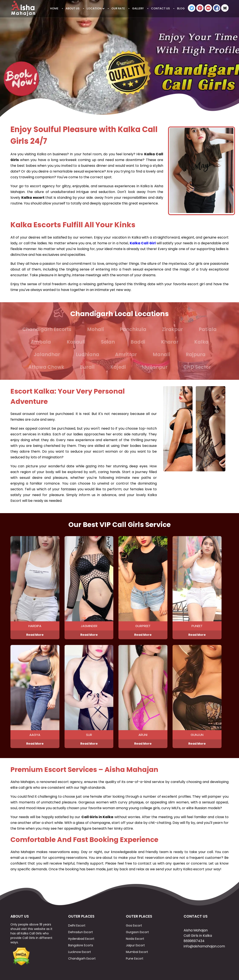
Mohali (96, 329)
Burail (87, 367)
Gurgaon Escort (137, 932)
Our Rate (118, 8)
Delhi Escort (77, 925)
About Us (73, 8)
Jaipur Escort (135, 945)
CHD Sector (197, 367)
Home (54, 8)
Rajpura (196, 355)
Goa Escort (134, 925)
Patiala (208, 329)
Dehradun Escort (81, 932)
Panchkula (133, 329)
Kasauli (76, 342)
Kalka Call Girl (143, 243)
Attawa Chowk (46, 367)
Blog (181, 8)
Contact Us (160, 8)
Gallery (138, 8)
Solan (108, 342)
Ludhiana (88, 355)
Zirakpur (173, 329)
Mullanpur (155, 367)
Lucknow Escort (80, 952)
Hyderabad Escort (81, 939)
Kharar (170, 342)
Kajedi (118, 367)
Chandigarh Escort (82, 958)
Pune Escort (135, 958)
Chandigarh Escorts (47, 329)
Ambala (41, 342)
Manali (161, 355)
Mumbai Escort (137, 952)
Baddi (138, 342)
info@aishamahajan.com (204, 946)
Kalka (201, 342)
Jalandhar (47, 355)
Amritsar (126, 355)
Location (96, 8)
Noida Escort (135, 939)
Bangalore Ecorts (81, 945)
